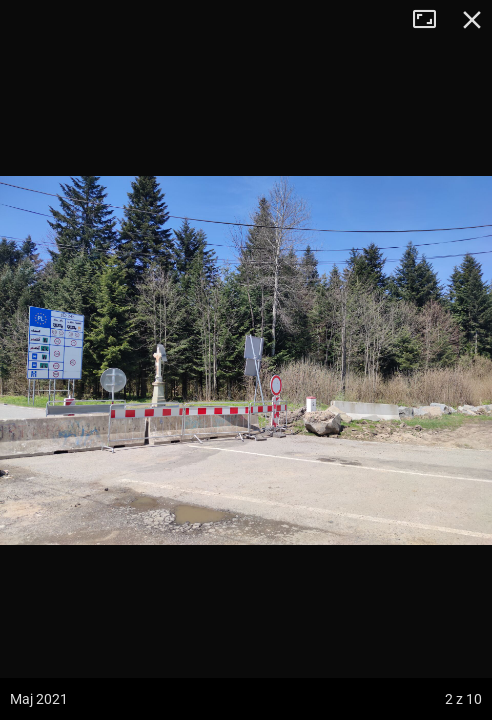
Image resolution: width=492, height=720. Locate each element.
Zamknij (472, 20)
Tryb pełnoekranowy (432, 20)
